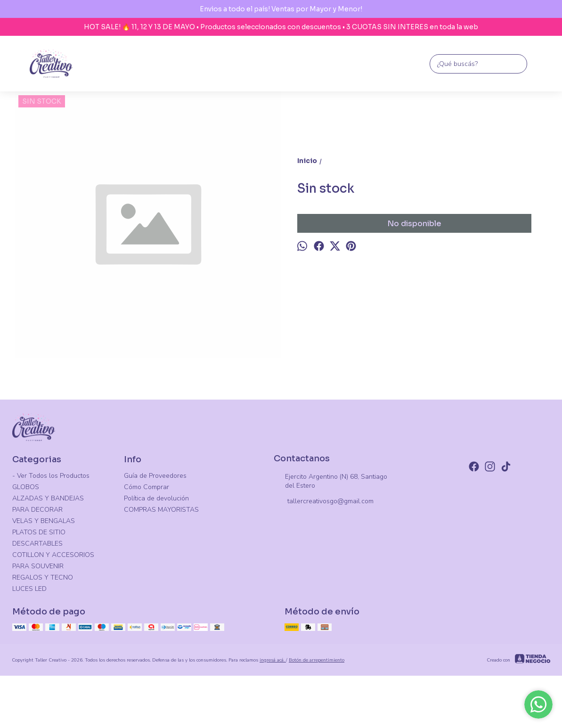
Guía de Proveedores (155, 476)
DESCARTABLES (37, 544)
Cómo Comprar (147, 487)
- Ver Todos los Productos (51, 476)
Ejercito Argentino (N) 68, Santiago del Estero (330, 481)
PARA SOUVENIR (38, 566)
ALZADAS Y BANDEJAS (48, 498)
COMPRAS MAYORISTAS (161, 510)
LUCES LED (29, 589)
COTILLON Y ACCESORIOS (53, 555)
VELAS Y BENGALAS (44, 521)
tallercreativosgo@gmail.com (324, 502)
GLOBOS (26, 487)
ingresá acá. (273, 660)
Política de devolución (156, 498)
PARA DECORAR (37, 510)
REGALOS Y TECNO (43, 577)
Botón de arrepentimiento (317, 660)
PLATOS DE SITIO (39, 532)
